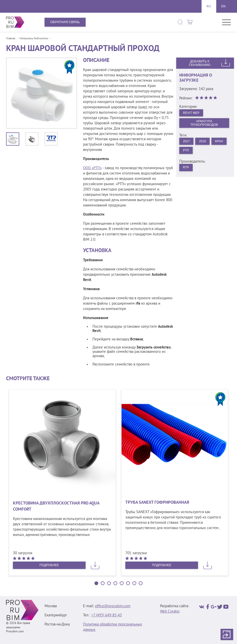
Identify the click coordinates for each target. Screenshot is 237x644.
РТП (205, 152)
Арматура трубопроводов (204, 124)
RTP (187, 170)
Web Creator (170, 612)
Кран (187, 152)
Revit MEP (192, 113)
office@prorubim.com (113, 606)
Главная (11, 39)
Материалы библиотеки (34, 39)
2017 (187, 143)
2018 (204, 143)
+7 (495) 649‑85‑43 (106, 615)
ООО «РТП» (92, 168)
